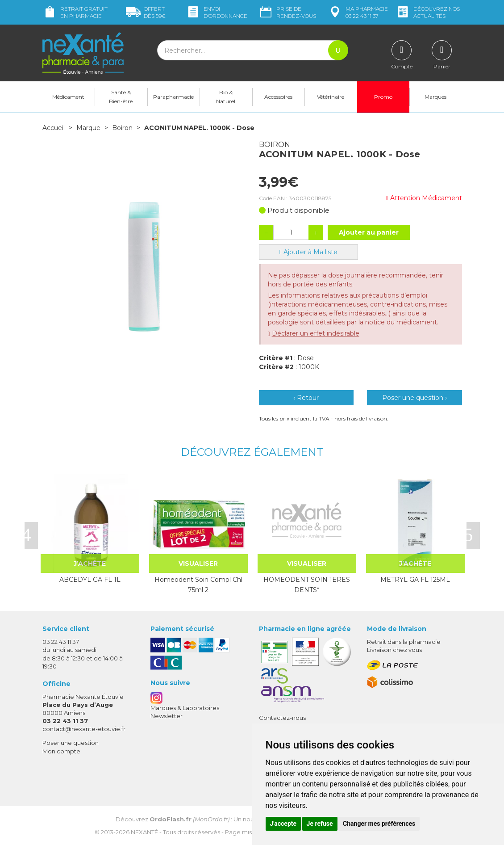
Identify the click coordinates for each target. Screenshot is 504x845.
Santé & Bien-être (121, 97)
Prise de (287, 12)
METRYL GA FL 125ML (415, 580)
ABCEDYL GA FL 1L (90, 580)
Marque (88, 128)
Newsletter (167, 716)
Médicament (68, 97)
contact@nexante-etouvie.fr (84, 729)
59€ (146, 12)
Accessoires (278, 97)
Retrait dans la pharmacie (404, 642)
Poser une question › (414, 398)
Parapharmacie (173, 97)
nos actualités (428, 12)
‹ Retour (306, 398)
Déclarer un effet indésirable (316, 333)
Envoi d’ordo (217, 12)
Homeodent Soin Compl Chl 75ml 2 (198, 584)
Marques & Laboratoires (185, 708)
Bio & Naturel (226, 97)
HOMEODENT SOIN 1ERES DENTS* (307, 584)
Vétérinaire (331, 97)
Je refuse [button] (320, 824)
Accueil (54, 128)
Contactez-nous (282, 718)
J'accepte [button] (283, 824)
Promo (383, 97)
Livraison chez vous (394, 650)
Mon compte (61, 751)
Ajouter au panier (369, 232)
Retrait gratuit (75, 12)
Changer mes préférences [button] (379, 824)
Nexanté (144, 832)
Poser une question (71, 743)
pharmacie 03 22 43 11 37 (358, 12)
